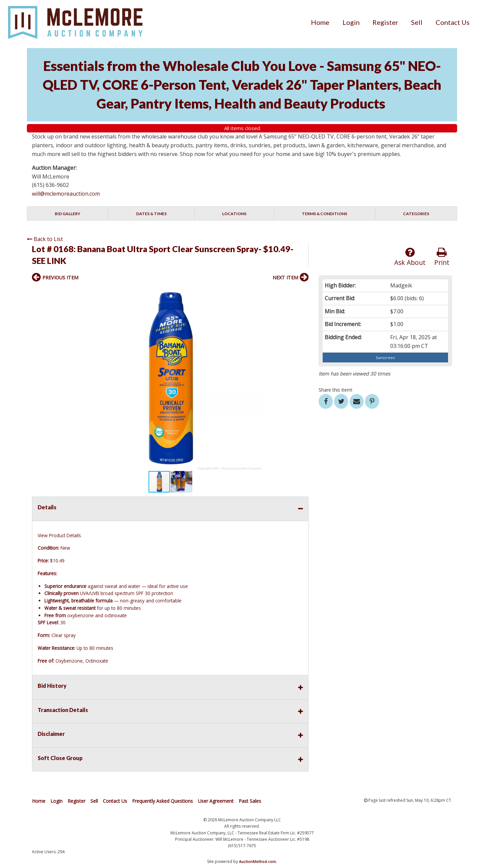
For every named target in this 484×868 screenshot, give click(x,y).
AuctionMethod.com (257, 861)
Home (320, 22)
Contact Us (453, 22)
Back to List (45, 239)
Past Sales (250, 801)
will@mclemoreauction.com (66, 194)
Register (385, 22)
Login (351, 22)
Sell (417, 22)
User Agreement (216, 801)
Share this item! (335, 390)
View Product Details (59, 535)
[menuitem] (320, 22)
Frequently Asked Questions (163, 801)
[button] (302, 292)
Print (442, 257)
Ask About (410, 257)
